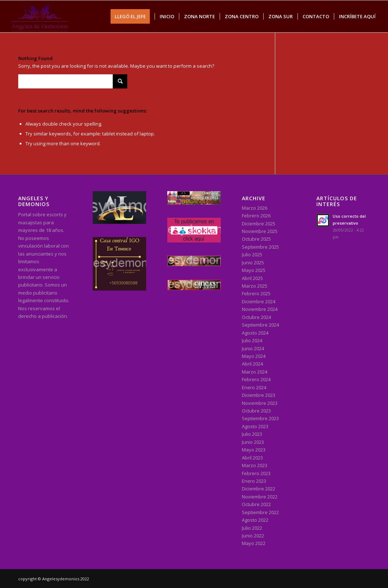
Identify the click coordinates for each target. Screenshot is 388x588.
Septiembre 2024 (260, 325)
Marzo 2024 (255, 372)
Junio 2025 (253, 263)
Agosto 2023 (255, 426)
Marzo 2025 (255, 286)
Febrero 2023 (256, 473)
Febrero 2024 (256, 379)
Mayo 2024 (254, 356)
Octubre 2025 (256, 239)
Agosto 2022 (255, 520)
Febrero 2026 (256, 216)
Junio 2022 (253, 536)
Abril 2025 (252, 278)
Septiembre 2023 (260, 418)
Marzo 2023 (255, 465)
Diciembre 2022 (259, 489)
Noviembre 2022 (260, 497)
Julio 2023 (252, 434)
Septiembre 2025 (260, 247)
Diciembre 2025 (259, 224)
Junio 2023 (253, 442)
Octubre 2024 (256, 317)
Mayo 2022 (254, 543)
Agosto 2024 (255, 333)
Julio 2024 (252, 340)
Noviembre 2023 (260, 403)
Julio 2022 (252, 528)
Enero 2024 (254, 387)
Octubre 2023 (256, 411)
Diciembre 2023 (259, 395)
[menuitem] (133, 16)
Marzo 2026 (255, 208)
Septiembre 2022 (260, 512)
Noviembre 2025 (260, 231)
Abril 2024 (252, 364)
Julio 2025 (252, 254)
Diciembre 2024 (259, 301)
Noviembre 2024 (260, 309)
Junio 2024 (253, 348)
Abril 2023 (252, 458)
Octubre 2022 (256, 504)
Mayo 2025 (254, 270)
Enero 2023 (254, 481)
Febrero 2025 (256, 293)
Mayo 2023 (254, 450)
